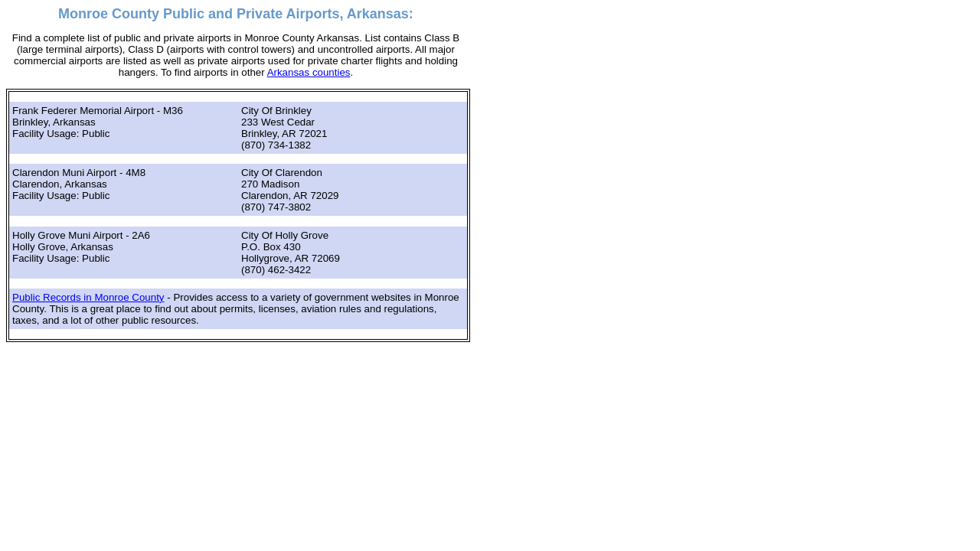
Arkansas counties (309, 72)
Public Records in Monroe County (88, 297)
